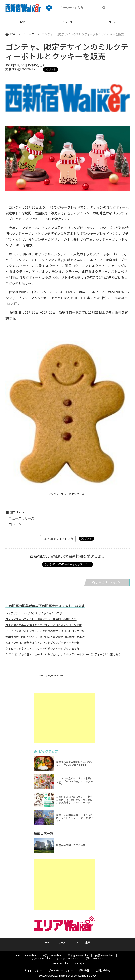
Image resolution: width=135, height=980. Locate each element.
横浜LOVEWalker (52, 955)
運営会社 (84, 970)
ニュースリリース (21, 518)
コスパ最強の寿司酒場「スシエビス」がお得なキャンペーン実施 (44, 625)
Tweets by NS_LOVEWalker (50, 675)
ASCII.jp (79, 963)
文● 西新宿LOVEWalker (21, 69)
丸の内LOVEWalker (67, 958)
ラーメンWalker (60, 963)
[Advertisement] (67, 718)
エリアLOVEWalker (26, 955)
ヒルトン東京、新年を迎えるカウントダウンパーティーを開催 (42, 643)
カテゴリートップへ (107, 583)
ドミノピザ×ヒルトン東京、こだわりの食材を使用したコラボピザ (45, 631)
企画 (88, 942)
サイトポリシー (33, 970)
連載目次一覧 (47, 833)
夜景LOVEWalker (104, 955)
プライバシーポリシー (61, 970)
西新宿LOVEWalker (78, 955)
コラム (112, 22)
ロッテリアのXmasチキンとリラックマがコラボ (34, 613)
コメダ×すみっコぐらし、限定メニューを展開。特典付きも (41, 619)
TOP (22, 22)
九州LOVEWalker (41, 958)
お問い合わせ (103, 970)
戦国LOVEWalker (94, 958)
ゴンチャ (15, 524)
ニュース (67, 22)
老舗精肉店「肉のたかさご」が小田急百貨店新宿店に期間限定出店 (45, 637)
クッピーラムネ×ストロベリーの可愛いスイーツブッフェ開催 (42, 649)
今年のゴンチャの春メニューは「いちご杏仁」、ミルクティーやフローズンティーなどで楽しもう (63, 654)
